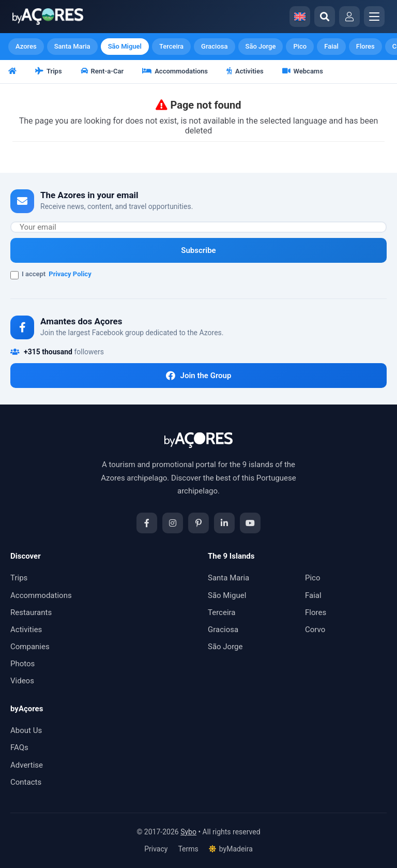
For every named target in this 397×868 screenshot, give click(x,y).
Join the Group (199, 376)
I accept (51, 275)
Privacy (156, 849)
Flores (365, 46)
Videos (22, 681)
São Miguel (125, 46)
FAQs (19, 747)
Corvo (315, 630)
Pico (300, 46)
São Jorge (261, 46)
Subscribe (198, 250)
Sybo (188, 832)
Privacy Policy (70, 274)
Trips (49, 71)
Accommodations (175, 71)
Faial (331, 46)
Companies (30, 647)
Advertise (27, 765)
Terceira (171, 46)
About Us (26, 730)
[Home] (13, 72)
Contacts (26, 782)
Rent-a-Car (102, 71)
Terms (188, 849)
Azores (26, 46)
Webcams (303, 71)
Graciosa (214, 46)
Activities (245, 71)
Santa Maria (72, 46)
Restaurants (31, 612)
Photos (22, 664)
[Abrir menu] (374, 17)
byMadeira (231, 849)
